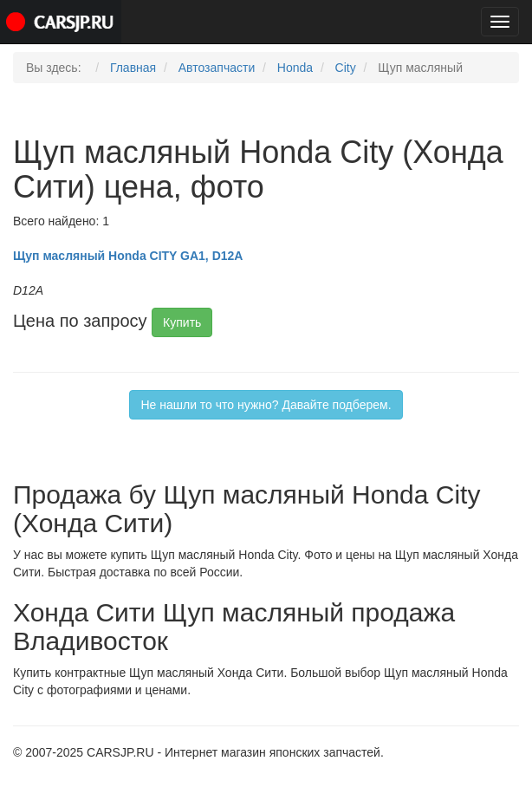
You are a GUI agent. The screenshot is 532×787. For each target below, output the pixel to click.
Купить (182, 322)
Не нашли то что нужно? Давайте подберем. (266, 405)
